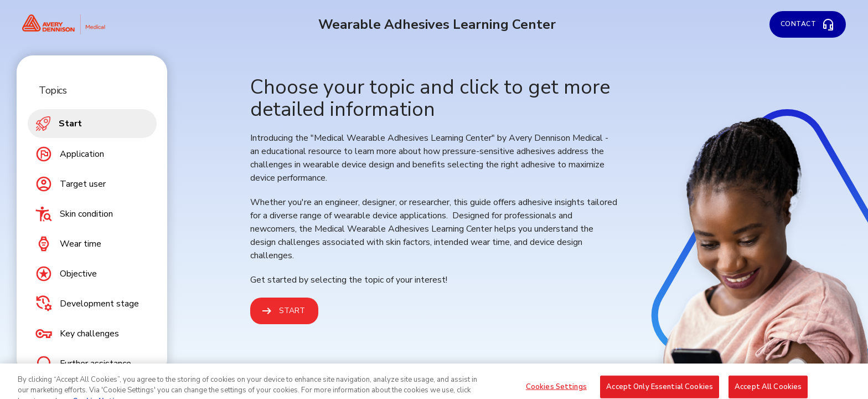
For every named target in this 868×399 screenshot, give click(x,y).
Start (292, 311)
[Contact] (808, 24)
